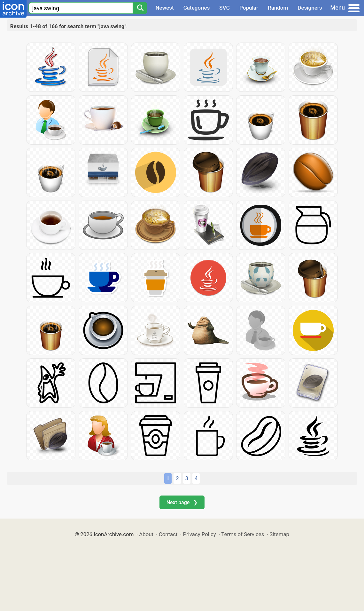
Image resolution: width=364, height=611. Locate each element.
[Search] (140, 8)
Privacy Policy (199, 534)
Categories (197, 8)
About (146, 534)
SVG (225, 8)
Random (278, 8)
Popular (249, 8)
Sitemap (279, 534)
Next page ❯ (182, 502)
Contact (168, 534)
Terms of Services (243, 534)
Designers (310, 8)
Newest (164, 8)
